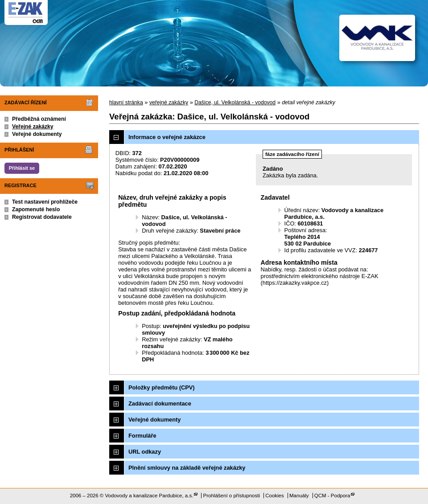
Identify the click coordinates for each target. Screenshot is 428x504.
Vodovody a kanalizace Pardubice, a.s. (149, 496)
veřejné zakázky (169, 102)
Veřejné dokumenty (37, 134)
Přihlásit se (22, 168)
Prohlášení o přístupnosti (232, 496)
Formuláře (142, 436)
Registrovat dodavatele (42, 217)
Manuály (299, 496)
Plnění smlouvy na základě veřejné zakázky (187, 468)
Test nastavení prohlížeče (45, 202)
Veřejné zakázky (33, 127)
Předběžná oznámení (39, 119)
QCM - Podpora (332, 496)
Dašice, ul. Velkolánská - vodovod (235, 102)
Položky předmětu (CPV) (162, 387)
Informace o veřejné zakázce (167, 137)
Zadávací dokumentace (160, 404)
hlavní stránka (126, 102)
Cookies (275, 496)
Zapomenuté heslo (36, 209)
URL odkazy (145, 452)
